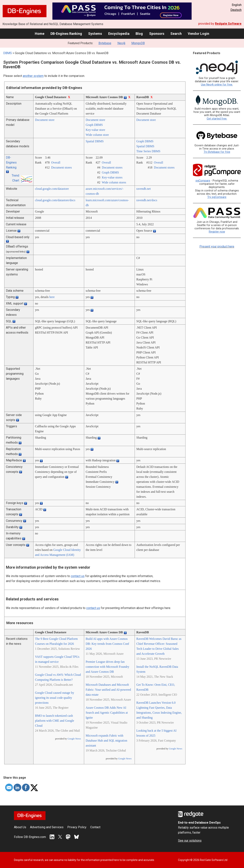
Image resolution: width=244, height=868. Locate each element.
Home (40, 34)
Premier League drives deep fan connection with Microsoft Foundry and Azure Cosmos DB (107, 667)
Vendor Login (198, 34)
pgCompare (203, 181)
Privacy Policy (77, 827)
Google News (74, 739)
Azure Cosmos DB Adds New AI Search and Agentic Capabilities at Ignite (107, 713)
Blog (139, 34)
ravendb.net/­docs (147, 200)
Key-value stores (112, 177)
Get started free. (217, 119)
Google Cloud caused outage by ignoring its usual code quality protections (54, 698)
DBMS (8, 53)
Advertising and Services (47, 827)
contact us (78, 576)
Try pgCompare (217, 197)
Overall (56, 162)
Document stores (61, 167)
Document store (45, 120)
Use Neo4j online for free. (217, 85)
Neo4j (121, 43)
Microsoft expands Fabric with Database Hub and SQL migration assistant (106, 741)
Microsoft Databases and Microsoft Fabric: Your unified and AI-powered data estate (108, 690)
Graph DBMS (94, 125)
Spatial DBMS (95, 141)
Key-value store (95, 130)
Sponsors (157, 34)
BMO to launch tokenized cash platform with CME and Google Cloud (54, 721)
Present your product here (217, 246)
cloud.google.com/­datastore (52, 189)
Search (176, 34)
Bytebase (105, 43)
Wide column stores (114, 182)
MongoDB (138, 43)
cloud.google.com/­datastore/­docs (55, 200)
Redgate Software (228, 24)
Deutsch (236, 10)
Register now (217, 232)
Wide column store (97, 135)
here (52, 297)
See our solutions (190, 841)
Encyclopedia (119, 34)
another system (33, 76)
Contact (95, 827)
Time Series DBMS (148, 151)
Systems (95, 34)
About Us (20, 827)
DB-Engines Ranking (66, 34)
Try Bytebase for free (217, 152)
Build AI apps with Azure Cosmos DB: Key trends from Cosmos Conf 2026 (107, 644)
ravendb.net (144, 189)
